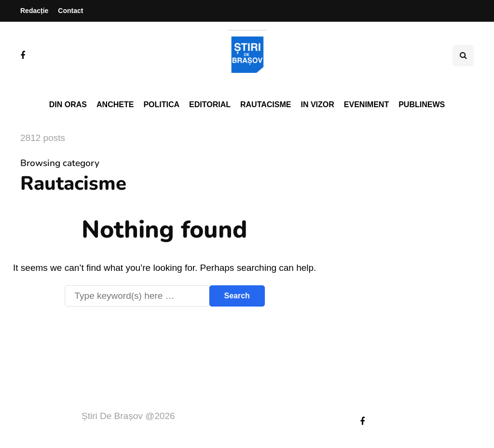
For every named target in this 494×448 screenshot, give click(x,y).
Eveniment (366, 105)
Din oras (68, 105)
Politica (161, 105)
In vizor (317, 105)
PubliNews (422, 105)
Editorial (210, 105)
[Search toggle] (463, 56)
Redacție (34, 11)
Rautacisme (266, 105)
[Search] (137, 296)
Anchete (115, 105)
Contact (70, 11)
